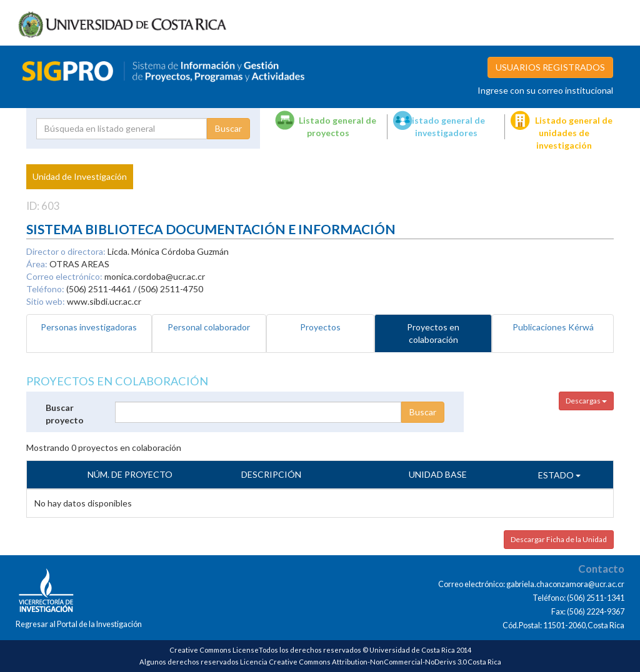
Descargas (586, 401)
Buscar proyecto (65, 414)
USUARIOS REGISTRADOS (550, 67)
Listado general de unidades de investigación (574, 133)
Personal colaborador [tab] (209, 327)
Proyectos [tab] (320, 327)
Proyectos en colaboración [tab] (433, 333)
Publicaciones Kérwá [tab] (553, 327)
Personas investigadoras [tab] (89, 327)
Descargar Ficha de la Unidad (559, 539)
